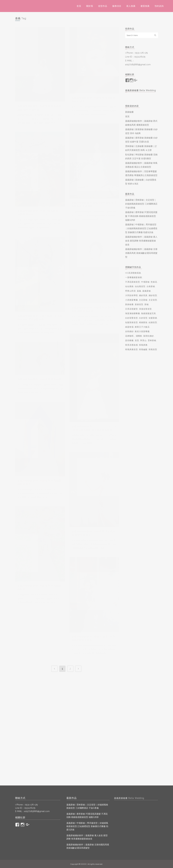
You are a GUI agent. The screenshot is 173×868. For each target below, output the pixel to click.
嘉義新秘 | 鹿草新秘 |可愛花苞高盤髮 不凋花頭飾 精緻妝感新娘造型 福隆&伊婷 (141, 216)
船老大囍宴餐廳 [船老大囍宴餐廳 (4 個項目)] (142, 331)
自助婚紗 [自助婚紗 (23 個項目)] (129, 331)
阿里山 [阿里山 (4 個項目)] (143, 340)
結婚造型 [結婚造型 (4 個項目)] (153, 322)
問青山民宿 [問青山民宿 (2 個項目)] (130, 291)
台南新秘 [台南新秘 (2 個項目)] (151, 286)
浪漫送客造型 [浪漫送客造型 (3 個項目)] (145, 309)
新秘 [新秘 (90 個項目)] (147, 304)
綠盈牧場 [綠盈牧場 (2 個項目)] (129, 327)
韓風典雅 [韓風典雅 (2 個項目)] (143, 345)
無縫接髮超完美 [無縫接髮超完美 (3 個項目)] (149, 313)
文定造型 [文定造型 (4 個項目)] (153, 300)
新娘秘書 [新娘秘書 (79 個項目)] (129, 304)
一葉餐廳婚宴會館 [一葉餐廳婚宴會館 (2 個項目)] (134, 277)
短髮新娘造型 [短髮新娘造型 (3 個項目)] (132, 322)
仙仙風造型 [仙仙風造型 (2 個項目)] (140, 286)
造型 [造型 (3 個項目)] (137, 340)
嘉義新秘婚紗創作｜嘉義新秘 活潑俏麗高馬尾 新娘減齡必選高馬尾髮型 (141, 253)
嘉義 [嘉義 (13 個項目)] (139, 291)
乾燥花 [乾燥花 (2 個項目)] (154, 282)
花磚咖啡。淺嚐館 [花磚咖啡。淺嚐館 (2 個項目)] (134, 336)
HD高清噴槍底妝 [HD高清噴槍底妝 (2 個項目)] (133, 273)
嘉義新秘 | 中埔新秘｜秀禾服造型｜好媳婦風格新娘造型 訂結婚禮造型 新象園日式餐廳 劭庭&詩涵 (141, 228)
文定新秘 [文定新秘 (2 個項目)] (143, 300)
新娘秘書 (129, 112)
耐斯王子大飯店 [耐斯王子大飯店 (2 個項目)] (142, 327)
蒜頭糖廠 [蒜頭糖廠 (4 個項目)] (129, 340)
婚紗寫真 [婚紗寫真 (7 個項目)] (143, 295)
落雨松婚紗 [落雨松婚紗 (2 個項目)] (149, 336)
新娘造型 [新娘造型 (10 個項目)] (139, 304)
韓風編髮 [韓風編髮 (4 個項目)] (143, 349)
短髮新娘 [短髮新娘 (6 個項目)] (153, 318)
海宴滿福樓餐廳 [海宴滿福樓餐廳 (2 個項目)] (133, 313)
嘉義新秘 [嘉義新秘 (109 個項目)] (147, 291)
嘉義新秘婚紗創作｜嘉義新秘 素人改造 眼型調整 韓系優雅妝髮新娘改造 (141, 241)
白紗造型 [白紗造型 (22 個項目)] (143, 318)
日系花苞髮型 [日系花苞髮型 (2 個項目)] (132, 309)
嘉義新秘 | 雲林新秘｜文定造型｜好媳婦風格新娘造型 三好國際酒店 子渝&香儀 (141, 204)
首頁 (127, 116)
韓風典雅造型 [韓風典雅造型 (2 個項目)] (132, 349)
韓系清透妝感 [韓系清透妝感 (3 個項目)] (132, 345)
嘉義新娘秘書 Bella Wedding (141, 90)
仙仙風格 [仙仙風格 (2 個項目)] (129, 286)
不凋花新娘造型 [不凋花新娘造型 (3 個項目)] (133, 282)
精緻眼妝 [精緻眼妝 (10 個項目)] (143, 322)
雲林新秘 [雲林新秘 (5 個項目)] (152, 340)
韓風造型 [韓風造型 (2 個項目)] (153, 349)
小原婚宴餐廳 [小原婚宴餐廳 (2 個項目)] (132, 300)
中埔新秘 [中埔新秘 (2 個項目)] (145, 282)
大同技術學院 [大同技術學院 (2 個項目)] (132, 295)
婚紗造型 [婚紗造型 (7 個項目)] (153, 295)
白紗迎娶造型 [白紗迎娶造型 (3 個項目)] (132, 318)
